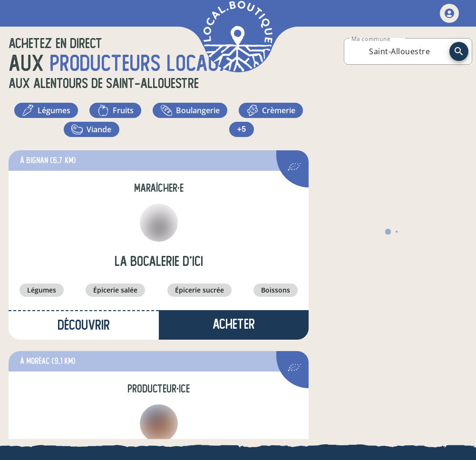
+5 (242, 129)
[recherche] (459, 51)
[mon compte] (449, 13)
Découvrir (84, 325)
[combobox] (399, 51)
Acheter (234, 324)
